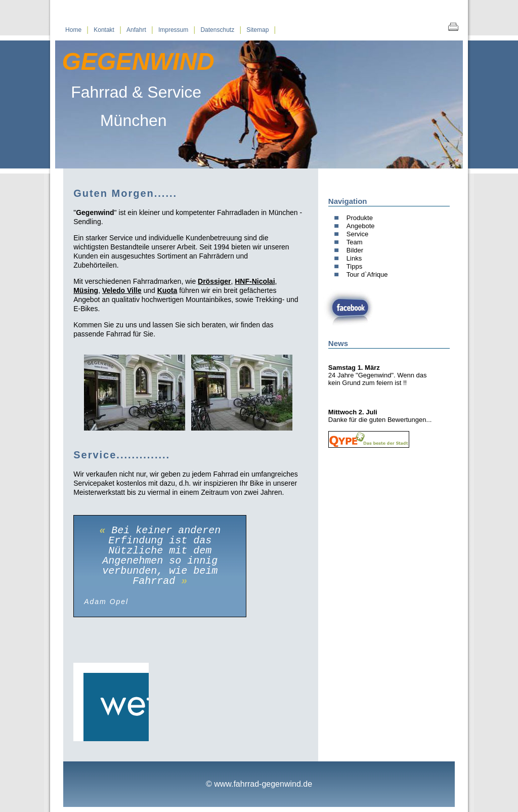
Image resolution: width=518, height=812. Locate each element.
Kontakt (104, 30)
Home (73, 30)
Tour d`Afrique (367, 274)
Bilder (355, 250)
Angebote (361, 226)
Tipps (354, 266)
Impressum (173, 30)
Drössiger (214, 281)
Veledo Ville (122, 290)
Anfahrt (136, 30)
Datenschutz (217, 30)
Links (354, 258)
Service (357, 234)
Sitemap (257, 30)
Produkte (360, 218)
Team (355, 242)
